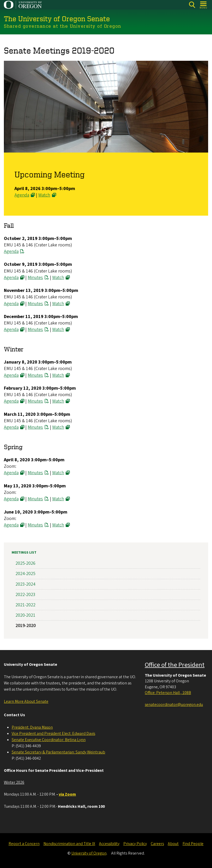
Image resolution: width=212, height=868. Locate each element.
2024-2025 (25, 574)
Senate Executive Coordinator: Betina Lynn (49, 740)
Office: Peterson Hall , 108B (168, 693)
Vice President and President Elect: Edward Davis (53, 734)
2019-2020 (26, 626)
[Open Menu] (204, 5)
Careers (157, 844)
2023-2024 (25, 584)
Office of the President (175, 665)
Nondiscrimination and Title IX (69, 844)
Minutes (35, 277)
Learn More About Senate (26, 701)
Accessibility (109, 844)
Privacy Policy (135, 844)
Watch (44, 195)
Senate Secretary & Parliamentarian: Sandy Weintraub (58, 752)
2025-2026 (25, 563)
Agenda (22, 195)
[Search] (192, 5)
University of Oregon (89, 853)
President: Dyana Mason (32, 727)
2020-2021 (25, 615)
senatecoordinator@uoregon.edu (174, 705)
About (173, 844)
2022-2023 (25, 595)
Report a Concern (24, 844)
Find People (193, 844)
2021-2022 (25, 605)
